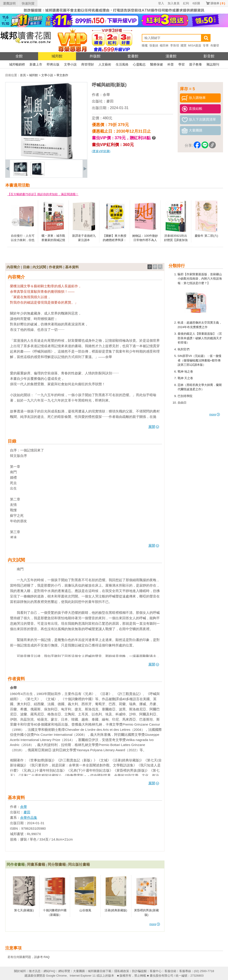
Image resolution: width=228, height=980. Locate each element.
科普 (171, 64)
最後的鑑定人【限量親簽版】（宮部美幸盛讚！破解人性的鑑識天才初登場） (200, 338)
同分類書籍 (57, 864)
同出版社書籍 (79, 864)
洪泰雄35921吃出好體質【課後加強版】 (176, 240)
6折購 (196, 3)
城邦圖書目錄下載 (100, 971)
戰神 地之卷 (185, 372)
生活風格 (122, 64)
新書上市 (36, 64)
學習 (181, 64)
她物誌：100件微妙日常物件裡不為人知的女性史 (145, 240)
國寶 (184, 45)
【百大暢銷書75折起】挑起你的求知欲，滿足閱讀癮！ (43, 194)
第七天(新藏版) (24, 910)
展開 (154, 427)
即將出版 (53, 64)
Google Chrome (56, 976)
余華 (106, 95)
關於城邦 (20, 971)
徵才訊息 (35, 971)
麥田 (110, 101)
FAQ (47, 957)
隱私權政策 (122, 971)
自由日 (182, 403)
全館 (19, 56)
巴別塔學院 (185, 396)
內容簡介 (13, 267)
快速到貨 (28, 3)
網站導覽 (64, 971)
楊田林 (164, 45)
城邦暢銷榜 (17, 64)
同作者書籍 (16, 864)
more (215, 414)
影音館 (209, 56)
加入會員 (174, 3)
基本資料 (72, 267)
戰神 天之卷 (185, 378)
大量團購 (79, 971)
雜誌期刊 (213, 64)
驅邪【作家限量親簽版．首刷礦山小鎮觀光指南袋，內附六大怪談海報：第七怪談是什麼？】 (200, 279)
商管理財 (88, 64)
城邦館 (57, 56)
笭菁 (206, 45)
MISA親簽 (195, 45)
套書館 (133, 56)
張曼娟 (154, 45)
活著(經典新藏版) (116, 910)
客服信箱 (170, 971)
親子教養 (196, 64)
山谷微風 (85, 910)
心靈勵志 (139, 64)
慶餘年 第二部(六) (206, 236)
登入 (161, 3)
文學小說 (70, 64)
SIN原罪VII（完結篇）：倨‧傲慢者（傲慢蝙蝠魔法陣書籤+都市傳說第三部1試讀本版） (200, 360)
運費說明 (9, 3)
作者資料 (56, 267)
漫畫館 (171, 56)
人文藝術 (105, 64)
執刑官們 (184, 349)
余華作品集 (29, 818)
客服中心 (156, 971)
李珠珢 (175, 45)
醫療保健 (157, 64)
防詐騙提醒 (139, 971)
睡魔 (145, 45)
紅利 (186, 3)
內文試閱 (39, 267)
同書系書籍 (36, 864)
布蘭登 (215, 45)
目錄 (26, 267)
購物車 (218, 3)
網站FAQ (49, 971)
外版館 (95, 56)
